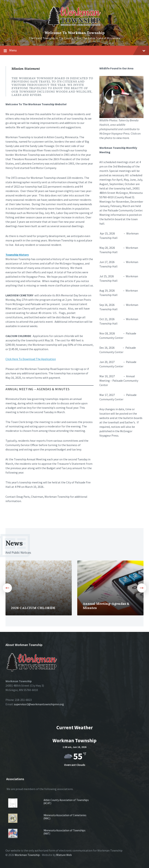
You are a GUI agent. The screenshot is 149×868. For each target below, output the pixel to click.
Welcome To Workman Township (75, 33)
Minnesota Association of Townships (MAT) (65, 832)
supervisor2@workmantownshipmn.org (39, 704)
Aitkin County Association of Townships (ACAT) (66, 802)
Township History (17, 255)
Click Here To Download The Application (31, 359)
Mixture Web (64, 855)
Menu (74, 51)
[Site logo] (74, 27)
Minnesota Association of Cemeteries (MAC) (65, 817)
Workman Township (27, 855)
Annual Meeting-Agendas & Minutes (106, 606)
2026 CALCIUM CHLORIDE (33, 608)
